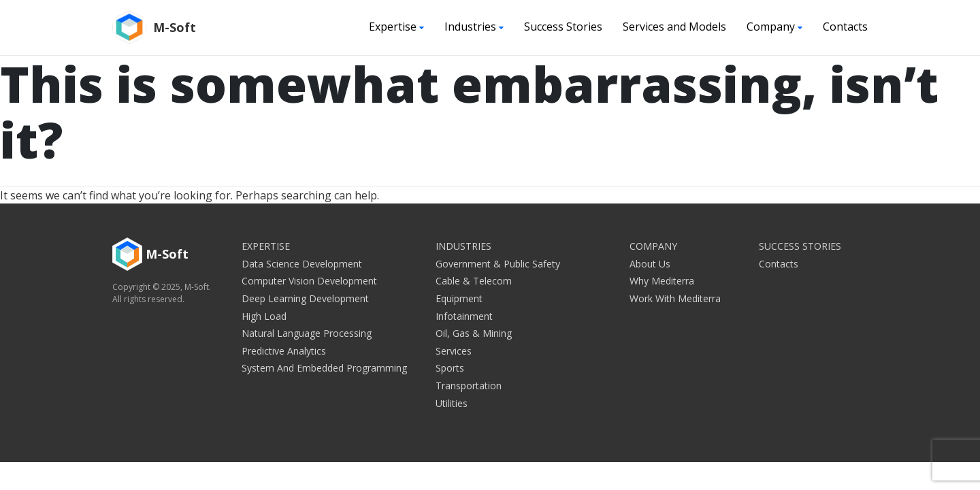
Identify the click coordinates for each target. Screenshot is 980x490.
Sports (450, 368)
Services (454, 351)
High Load (264, 316)
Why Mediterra (662, 281)
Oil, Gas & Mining (474, 333)
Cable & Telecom (474, 281)
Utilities (452, 403)
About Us (650, 264)
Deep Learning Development (305, 298)
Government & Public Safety (498, 264)
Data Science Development (302, 264)
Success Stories (563, 27)
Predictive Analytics (284, 351)
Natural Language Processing (307, 333)
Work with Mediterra (675, 298)
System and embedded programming (324, 368)
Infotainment (464, 316)
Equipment (459, 298)
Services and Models (674, 27)
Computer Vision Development (309, 281)
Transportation (469, 386)
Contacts (845, 27)
